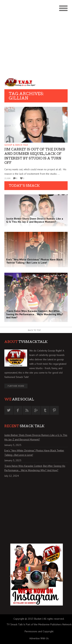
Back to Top (34, 330)
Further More (16, 386)
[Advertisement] (36, 38)
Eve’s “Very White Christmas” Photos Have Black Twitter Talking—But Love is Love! (34, 453)
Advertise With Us (39, 638)
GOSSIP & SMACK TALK (16, 145)
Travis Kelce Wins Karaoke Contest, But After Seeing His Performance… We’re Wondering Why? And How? (35, 468)
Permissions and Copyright (39, 631)
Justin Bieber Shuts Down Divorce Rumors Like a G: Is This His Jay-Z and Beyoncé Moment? (36, 437)
